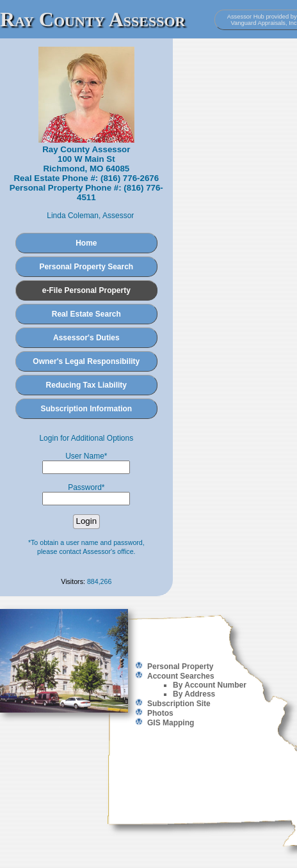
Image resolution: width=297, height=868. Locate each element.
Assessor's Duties (86, 338)
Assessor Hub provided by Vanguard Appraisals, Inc (262, 20)
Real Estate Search (86, 314)
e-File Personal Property (86, 290)
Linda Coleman (73, 216)
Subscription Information (86, 409)
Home (86, 243)
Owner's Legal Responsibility (86, 361)
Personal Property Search (86, 267)
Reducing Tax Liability (86, 385)
